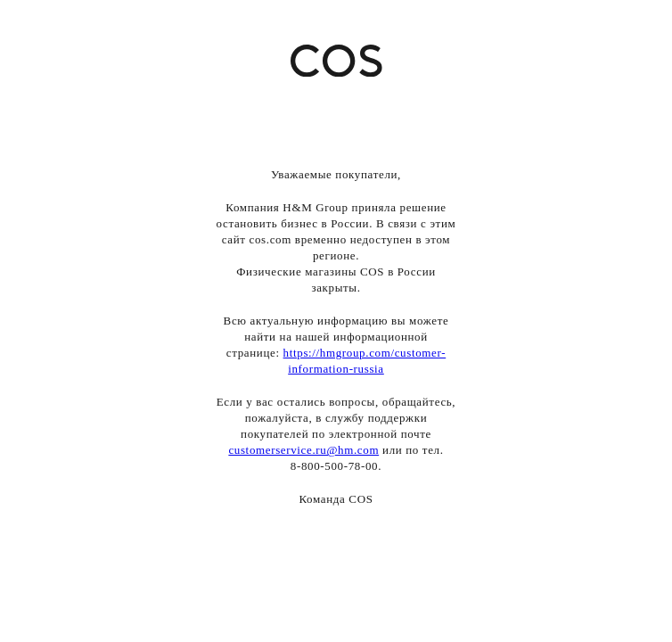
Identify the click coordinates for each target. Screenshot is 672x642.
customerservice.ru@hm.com (303, 450)
